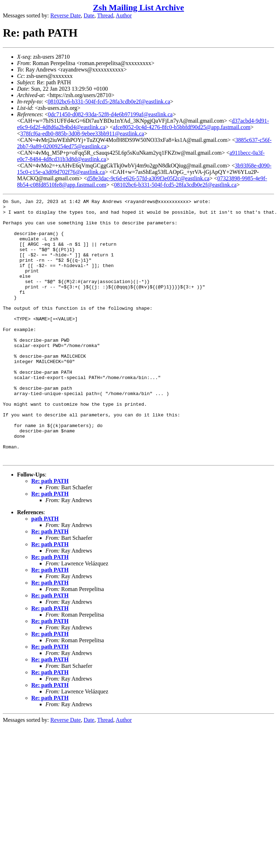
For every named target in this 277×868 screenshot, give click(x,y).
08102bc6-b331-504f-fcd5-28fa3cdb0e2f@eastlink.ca (109, 102)
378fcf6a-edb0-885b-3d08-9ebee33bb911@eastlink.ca (82, 134)
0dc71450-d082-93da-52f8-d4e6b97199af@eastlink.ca (110, 114)
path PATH (45, 571)
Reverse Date (66, 15)
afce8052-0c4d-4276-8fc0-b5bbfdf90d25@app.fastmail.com (182, 127)
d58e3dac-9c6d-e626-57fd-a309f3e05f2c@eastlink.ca (148, 178)
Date (89, 15)
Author (124, 15)
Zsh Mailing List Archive (138, 7)
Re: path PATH (50, 533)
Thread (105, 15)
